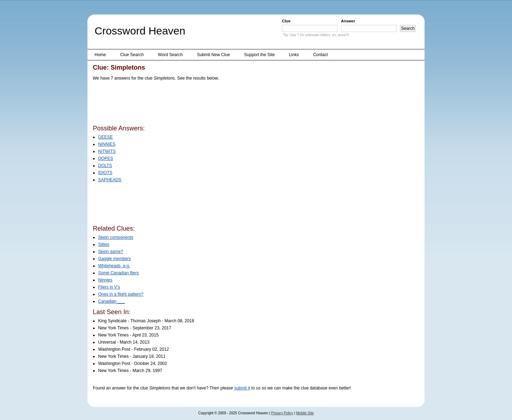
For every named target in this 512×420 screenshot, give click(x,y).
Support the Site (260, 55)
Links (294, 55)
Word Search (170, 55)
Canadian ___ (111, 301)
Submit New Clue (214, 55)
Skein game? (111, 252)
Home (100, 55)
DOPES (106, 158)
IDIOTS (105, 173)
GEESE (105, 137)
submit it (242, 388)
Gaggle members (114, 259)
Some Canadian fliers (119, 273)
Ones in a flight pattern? (121, 294)
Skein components (116, 237)
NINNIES (107, 144)
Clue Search (132, 55)
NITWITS (107, 151)
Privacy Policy (282, 413)
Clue (286, 21)
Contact (321, 55)
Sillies (104, 244)
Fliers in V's (109, 287)
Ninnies (105, 280)
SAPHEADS (110, 180)
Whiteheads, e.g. (114, 266)
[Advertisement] (222, 104)
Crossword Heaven (140, 31)
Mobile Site (305, 413)
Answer (348, 21)
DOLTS (105, 166)
